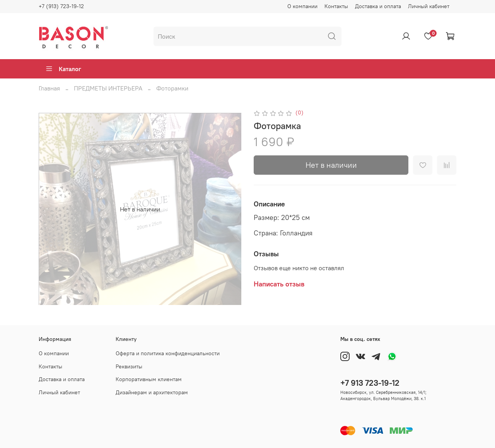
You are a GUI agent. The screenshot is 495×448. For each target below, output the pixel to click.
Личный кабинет (429, 6)
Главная (49, 88)
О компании (302, 6)
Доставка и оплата (378, 6)
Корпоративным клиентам (149, 379)
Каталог (63, 69)
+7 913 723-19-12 (370, 383)
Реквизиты (129, 366)
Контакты (336, 6)
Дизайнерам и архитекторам (152, 392)
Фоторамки (172, 88)
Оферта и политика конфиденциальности (168, 353)
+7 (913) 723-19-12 (61, 6)
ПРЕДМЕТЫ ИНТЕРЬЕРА (108, 88)
